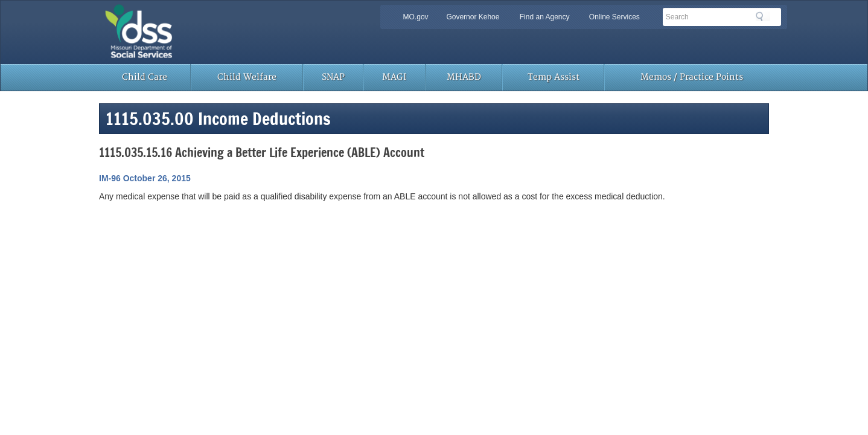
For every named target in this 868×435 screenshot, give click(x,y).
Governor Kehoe (473, 17)
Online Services (614, 17)
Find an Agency (545, 17)
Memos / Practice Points (692, 77)
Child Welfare (247, 77)
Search (763, 16)
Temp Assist (554, 77)
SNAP (333, 77)
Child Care (145, 77)
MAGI (394, 77)
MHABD (464, 77)
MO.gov (416, 17)
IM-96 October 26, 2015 (145, 178)
